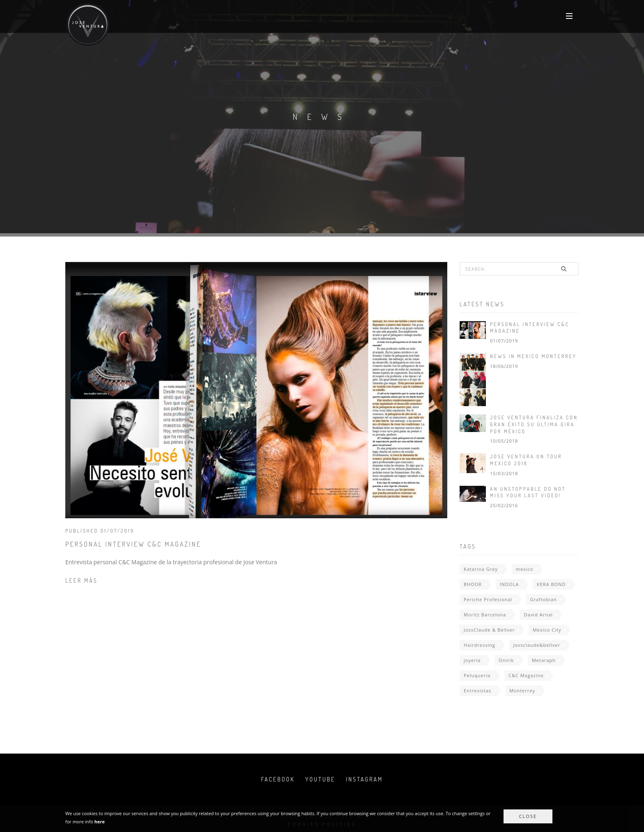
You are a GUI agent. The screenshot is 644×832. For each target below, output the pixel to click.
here (100, 822)
